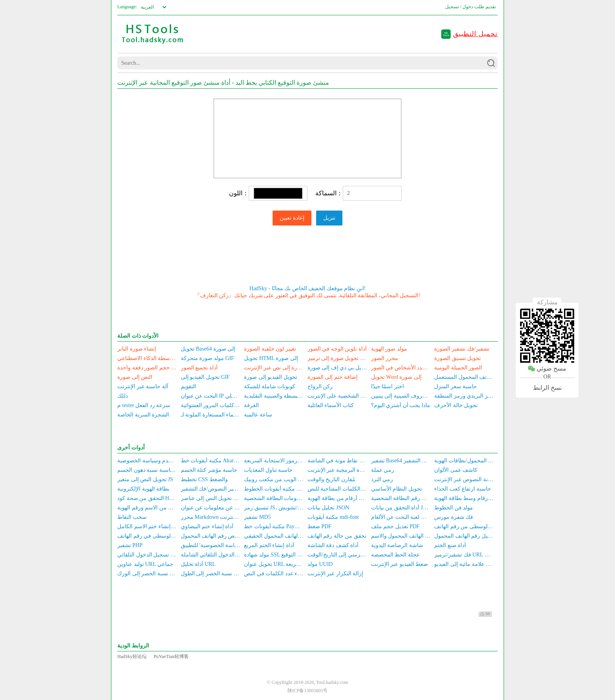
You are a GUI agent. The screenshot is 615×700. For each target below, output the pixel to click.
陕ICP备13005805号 (308, 691)
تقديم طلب (485, 7)
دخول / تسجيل (459, 7)
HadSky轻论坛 (132, 656)
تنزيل (329, 218)
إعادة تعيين (292, 218)
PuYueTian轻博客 (171, 656)
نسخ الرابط (547, 388)
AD (485, 614)
